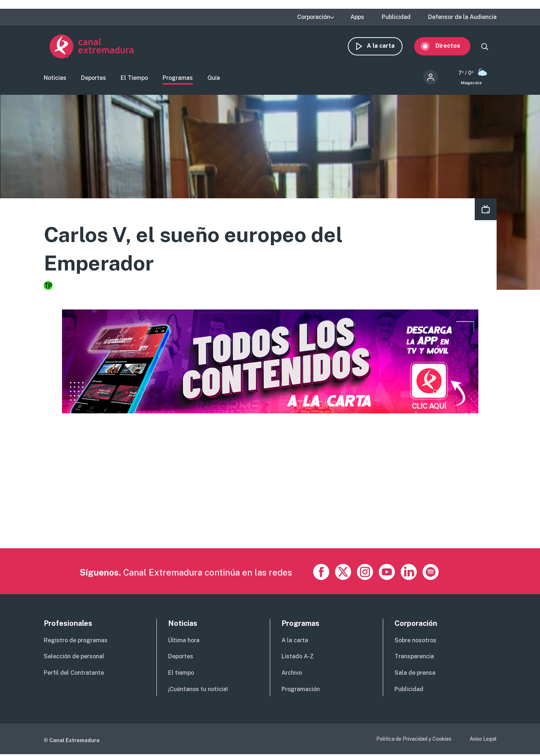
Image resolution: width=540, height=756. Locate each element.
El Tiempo (134, 79)
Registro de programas (76, 642)
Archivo (292, 674)
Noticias (55, 79)
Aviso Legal (483, 740)
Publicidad (396, 17)
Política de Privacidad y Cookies (414, 740)
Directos (454, 46)
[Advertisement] (263, 499)
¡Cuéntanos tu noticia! (198, 691)
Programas (178, 79)
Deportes (94, 79)
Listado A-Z (298, 658)
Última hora (184, 642)
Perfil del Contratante (74, 674)
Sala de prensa (415, 674)
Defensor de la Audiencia (462, 17)
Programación (301, 691)
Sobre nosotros (415, 642)
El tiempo (181, 674)
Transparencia (414, 658)
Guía (214, 79)
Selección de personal (74, 658)
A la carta (386, 46)
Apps (357, 17)
